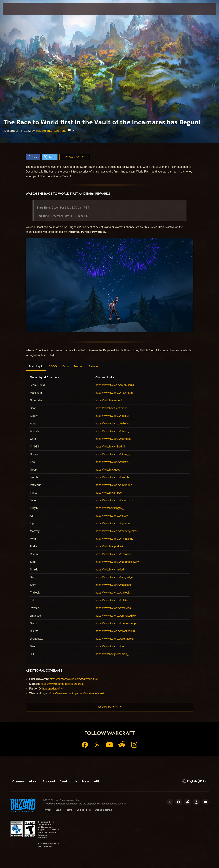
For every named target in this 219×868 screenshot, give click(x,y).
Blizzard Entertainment (51, 131)
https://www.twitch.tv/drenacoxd (115, 639)
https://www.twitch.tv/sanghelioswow (117, 562)
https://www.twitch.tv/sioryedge (114, 577)
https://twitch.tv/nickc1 (109, 400)
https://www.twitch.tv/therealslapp (116, 623)
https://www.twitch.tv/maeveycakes (117, 531)
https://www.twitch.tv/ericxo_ (113, 462)
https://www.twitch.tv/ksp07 (112, 516)
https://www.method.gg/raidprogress (62, 684)
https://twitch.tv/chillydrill (110, 447)
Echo (65, 366)
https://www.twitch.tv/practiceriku (115, 631)
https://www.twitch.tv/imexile (112, 477)
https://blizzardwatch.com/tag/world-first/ (74, 679)
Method (79, 366)
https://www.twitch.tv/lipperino (113, 523)
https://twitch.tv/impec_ (109, 493)
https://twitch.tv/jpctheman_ (112, 654)
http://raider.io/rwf (53, 689)
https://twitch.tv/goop (108, 470)
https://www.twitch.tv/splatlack (114, 585)
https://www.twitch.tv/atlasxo (112, 423)
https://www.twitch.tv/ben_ (111, 646)
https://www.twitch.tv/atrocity (113, 431)
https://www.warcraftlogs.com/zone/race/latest (76, 693)
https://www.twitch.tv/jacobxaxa (114, 500)
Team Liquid (36, 366)
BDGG (53, 366)
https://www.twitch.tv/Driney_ (113, 454)
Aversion (94, 366)
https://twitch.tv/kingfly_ (110, 508)
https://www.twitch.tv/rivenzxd (113, 554)
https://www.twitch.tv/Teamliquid (115, 385)
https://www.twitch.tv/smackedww (116, 616)
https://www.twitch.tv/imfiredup (114, 485)
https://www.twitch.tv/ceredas (113, 439)
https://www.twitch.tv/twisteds (113, 608)
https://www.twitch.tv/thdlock (112, 593)
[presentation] (13, 9)
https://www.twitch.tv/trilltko (112, 600)
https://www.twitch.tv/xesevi (112, 416)
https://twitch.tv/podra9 (109, 546)
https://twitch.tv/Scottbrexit (111, 408)
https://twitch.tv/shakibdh (110, 570)
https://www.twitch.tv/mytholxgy (114, 539)
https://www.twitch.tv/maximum (114, 393)
